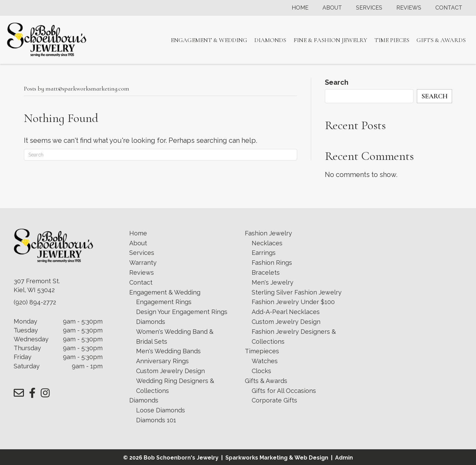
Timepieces (262, 351)
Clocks (261, 371)
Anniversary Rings (162, 361)
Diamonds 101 (156, 420)
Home (300, 8)
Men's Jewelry (273, 282)
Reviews (409, 8)
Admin (344, 458)
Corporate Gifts (274, 400)
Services (369, 8)
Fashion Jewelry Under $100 (293, 302)
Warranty (143, 263)
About (332, 8)
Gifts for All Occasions (284, 391)
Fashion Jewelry (268, 233)
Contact (449, 8)
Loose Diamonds (161, 410)
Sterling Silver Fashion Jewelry (297, 292)
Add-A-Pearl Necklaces (286, 312)
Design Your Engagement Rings (182, 312)
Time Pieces (392, 40)
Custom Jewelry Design (170, 371)
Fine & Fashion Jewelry (330, 40)
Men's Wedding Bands (168, 351)
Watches (265, 361)
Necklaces (267, 243)
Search (337, 82)
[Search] (161, 155)
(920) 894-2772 (35, 302)
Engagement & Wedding (209, 40)
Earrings (264, 253)
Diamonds (270, 40)
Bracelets (266, 272)
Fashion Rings (272, 263)
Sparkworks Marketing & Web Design (277, 458)
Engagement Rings (164, 302)
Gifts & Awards (441, 40)
